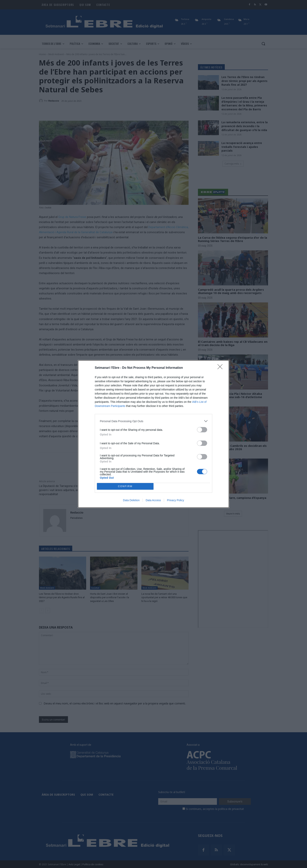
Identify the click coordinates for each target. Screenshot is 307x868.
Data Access (153, 500)
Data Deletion (131, 500)
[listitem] (153, 421)
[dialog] (153, 434)
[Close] (221, 368)
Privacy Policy (176, 500)
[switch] (202, 430)
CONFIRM (125, 486)
